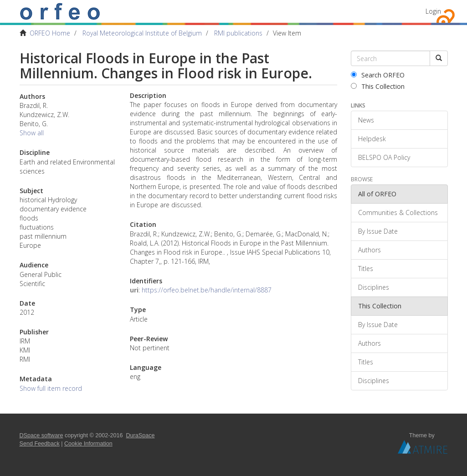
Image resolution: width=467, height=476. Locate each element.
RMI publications (238, 33)
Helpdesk (372, 139)
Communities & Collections (398, 212)
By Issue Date (378, 231)
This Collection (378, 86)
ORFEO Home (50, 33)
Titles (366, 269)
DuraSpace (141, 435)
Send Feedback (40, 444)
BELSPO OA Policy (384, 157)
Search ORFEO (378, 75)
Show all (32, 133)
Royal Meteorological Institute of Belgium (142, 33)
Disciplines (374, 287)
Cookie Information (88, 444)
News (366, 120)
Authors (369, 250)
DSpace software (41, 435)
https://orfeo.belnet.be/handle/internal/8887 (207, 290)
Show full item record (51, 388)
